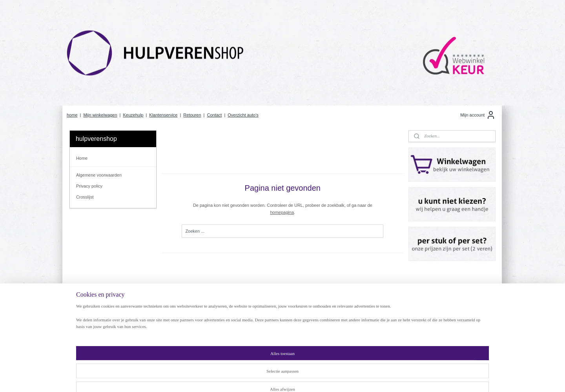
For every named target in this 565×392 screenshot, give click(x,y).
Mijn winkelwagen (100, 115)
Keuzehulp (133, 115)
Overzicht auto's (243, 115)
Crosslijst (85, 197)
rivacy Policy (89, 323)
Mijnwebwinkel (360, 377)
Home (82, 158)
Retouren (192, 115)
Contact (214, 115)
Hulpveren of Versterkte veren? (191, 323)
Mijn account (478, 115)
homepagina (282, 212)
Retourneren (87, 337)
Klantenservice (163, 115)
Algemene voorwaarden (99, 175)
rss (273, 377)
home (72, 115)
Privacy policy (89, 186)
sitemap (260, 377)
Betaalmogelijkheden (181, 337)
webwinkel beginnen (299, 377)
